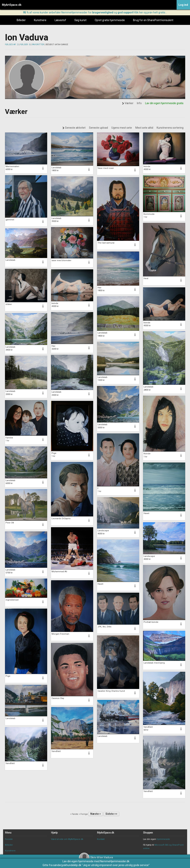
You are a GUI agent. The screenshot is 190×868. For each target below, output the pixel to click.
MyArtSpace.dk (12, 5)
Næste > (96, 814)
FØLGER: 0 (25, 45)
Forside (9, 839)
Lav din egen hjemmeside (78, 861)
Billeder (21, 20)
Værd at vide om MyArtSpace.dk (67, 839)
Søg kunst (80, 20)
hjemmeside (163, 839)
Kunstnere (40, 20)
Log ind (183, 5)
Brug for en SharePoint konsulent (153, 20)
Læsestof (60, 20)
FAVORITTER (38, 45)
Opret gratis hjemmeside (110, 20)
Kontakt (101, 839)
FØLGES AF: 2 (12, 45)
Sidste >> (111, 814)
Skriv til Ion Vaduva (96, 857)
